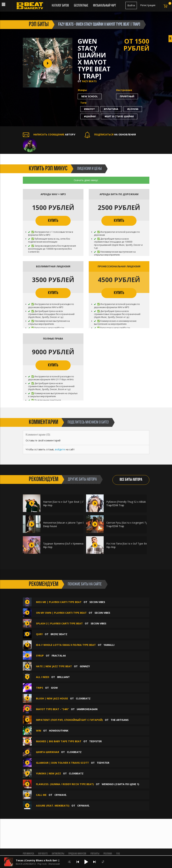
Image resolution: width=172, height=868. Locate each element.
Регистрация (148, 5)
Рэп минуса (28, 854)
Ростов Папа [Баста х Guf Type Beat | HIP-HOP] (135, 544)
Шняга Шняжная (48, 752)
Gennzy (85, 666)
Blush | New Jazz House (52, 698)
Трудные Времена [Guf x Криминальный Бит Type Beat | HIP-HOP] (82, 544)
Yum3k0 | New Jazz (48, 773)
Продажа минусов (77, 854)
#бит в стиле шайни (119, 116)
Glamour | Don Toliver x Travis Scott (62, 763)
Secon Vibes (97, 602)
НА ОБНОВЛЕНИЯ (110, 134)
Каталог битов (60, 6)
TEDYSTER (95, 741)
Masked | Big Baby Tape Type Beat (59, 741)
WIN (39, 731)
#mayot (89, 109)
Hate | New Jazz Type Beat (54, 666)
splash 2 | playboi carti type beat (59, 623)
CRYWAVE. (61, 795)
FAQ (118, 854)
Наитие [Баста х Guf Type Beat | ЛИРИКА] (68, 502)
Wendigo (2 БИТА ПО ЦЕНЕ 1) (120, 784)
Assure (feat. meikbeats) (53, 806)
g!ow (54, 688)
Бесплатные (81, 6)
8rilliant (63, 677)
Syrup (40, 656)
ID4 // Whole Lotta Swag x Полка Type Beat (66, 645)
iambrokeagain (87, 709)
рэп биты (39, 25)
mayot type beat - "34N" (52, 709)
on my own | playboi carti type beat (61, 613)
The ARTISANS (120, 720)
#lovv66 (133, 109)
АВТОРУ (49, 134)
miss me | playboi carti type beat (59, 602)
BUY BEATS (43, 854)
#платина (111, 109)
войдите (60, 449)
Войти (131, 5)
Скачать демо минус (86, 180)
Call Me (41, 795)
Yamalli (109, 645)
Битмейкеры (58, 854)
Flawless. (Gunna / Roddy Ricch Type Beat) (65, 784)
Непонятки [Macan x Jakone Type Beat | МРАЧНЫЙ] (74, 523)
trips (40, 688)
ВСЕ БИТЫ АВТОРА (131, 480)
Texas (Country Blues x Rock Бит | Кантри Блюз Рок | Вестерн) (57, 860)
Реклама (108, 854)
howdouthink (59, 731)
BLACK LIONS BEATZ (26, 864)
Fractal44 (59, 656)
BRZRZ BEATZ (59, 634)
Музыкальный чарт (105, 6)
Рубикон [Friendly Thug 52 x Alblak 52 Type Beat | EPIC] (139, 502)
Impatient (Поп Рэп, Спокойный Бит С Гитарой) (69, 720)
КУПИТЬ (53, 221)
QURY (39, 634)
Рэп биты (95, 854)
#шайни (90, 116)
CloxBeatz (83, 698)
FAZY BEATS (89, 81)
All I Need (43, 677)
